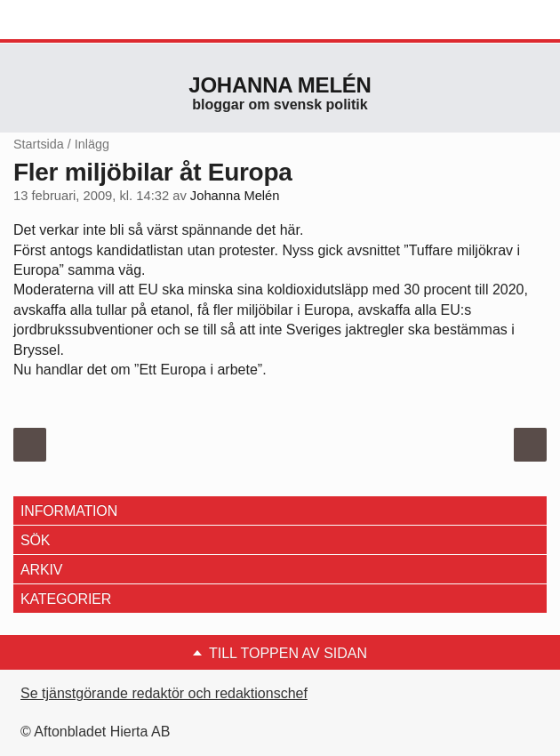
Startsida (39, 144)
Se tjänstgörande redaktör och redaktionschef (164, 693)
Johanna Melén (280, 85)
